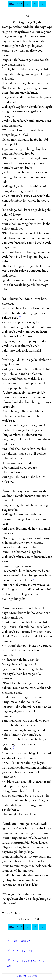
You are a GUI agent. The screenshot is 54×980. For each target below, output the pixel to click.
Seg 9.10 (25, 941)
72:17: (16, 961)
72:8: (15, 941)
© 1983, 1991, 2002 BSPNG (27, 976)
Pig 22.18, (27, 961)
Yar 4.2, (37, 961)
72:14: (16, 951)
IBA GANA (16, 4)
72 (35, 4)
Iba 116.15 (28, 951)
